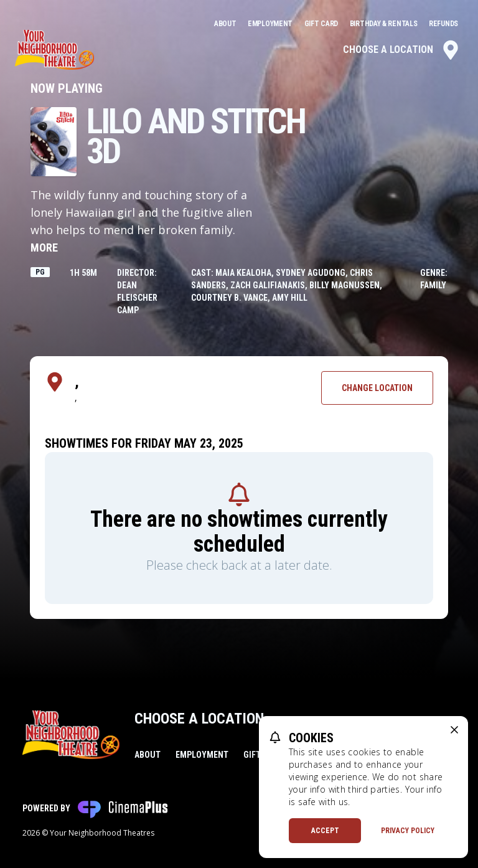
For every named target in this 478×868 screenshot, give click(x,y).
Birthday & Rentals (384, 24)
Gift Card (322, 24)
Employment (271, 24)
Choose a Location (402, 50)
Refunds (443, 24)
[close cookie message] (454, 730)
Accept (325, 831)
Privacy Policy (408, 831)
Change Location (377, 388)
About (226, 24)
